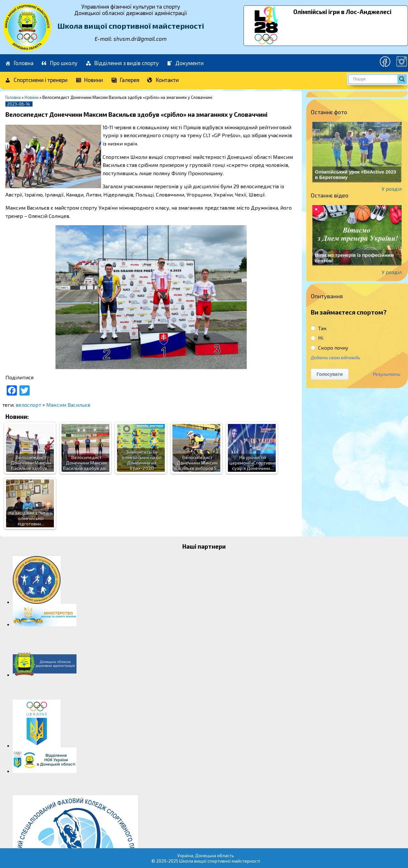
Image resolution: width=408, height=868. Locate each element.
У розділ (392, 189)
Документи (185, 63)
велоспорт (28, 405)
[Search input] (375, 79)
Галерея (125, 80)
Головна (19, 63)
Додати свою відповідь (335, 357)
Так (319, 328)
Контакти (163, 80)
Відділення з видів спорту (122, 63)
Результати (387, 374)
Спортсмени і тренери (36, 80)
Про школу (59, 63)
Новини (89, 80)
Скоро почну (330, 348)
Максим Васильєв (68, 405)
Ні (317, 338)
